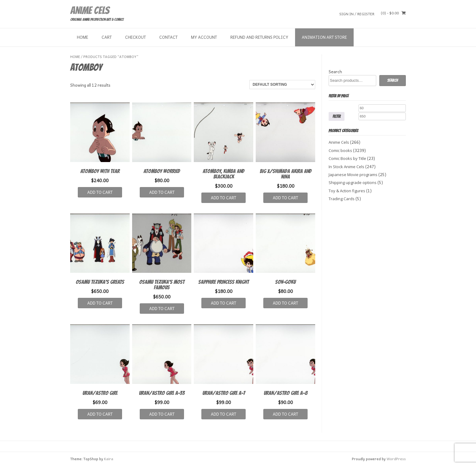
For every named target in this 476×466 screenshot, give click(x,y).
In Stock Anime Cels (346, 167)
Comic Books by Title (347, 158)
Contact (168, 37)
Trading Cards (342, 199)
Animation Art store (324, 37)
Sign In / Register (357, 14)
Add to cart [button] (100, 192)
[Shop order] (282, 85)
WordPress (396, 459)
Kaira (109, 459)
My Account (204, 37)
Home (83, 37)
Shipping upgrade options (353, 182)
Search (335, 72)
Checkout (135, 37)
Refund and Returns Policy (259, 37)
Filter (337, 116)
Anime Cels (90, 10)
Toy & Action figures (347, 191)
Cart (107, 37)
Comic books (340, 150)
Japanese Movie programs (353, 175)
